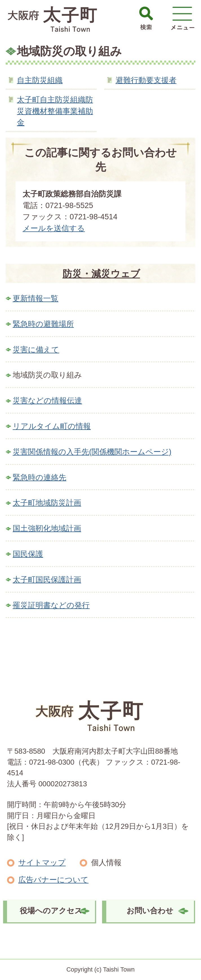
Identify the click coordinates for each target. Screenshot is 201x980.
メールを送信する (54, 228)
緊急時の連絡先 (39, 477)
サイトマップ (42, 862)
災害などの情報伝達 (47, 400)
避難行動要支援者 (146, 80)
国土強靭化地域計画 (47, 528)
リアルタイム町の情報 (52, 426)
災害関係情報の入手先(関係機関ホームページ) (92, 452)
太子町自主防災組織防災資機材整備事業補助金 (55, 111)
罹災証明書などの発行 (51, 605)
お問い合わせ (150, 911)
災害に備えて (36, 350)
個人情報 (106, 862)
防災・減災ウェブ (101, 274)
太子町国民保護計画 (47, 580)
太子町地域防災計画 (47, 503)
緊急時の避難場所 (43, 324)
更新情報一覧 (36, 298)
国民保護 (28, 554)
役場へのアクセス (51, 911)
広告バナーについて (53, 880)
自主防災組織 (40, 80)
